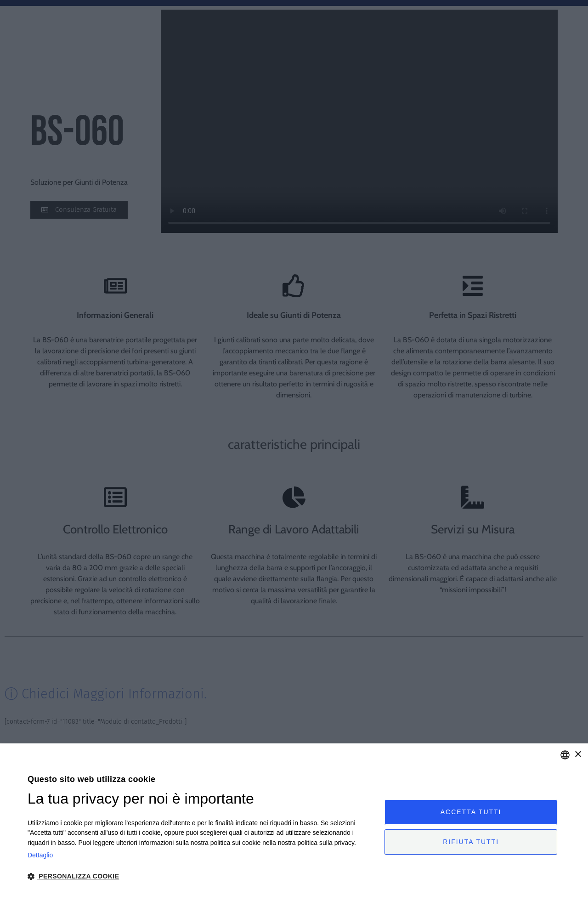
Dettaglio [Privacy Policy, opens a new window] (40, 855)
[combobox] (565, 755)
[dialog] (294, 822)
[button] (201, 876)
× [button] (578, 755)
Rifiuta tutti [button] (471, 842)
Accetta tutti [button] (471, 811)
